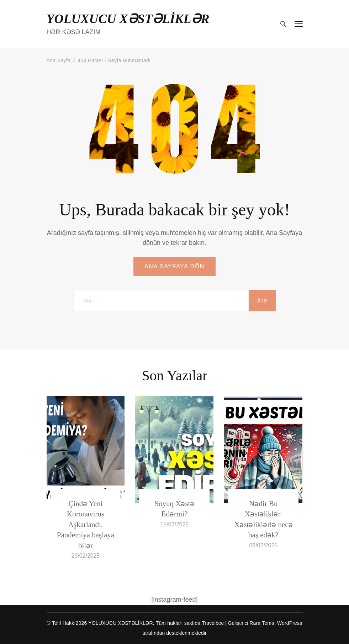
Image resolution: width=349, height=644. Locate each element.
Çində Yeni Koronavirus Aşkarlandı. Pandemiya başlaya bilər (86, 525)
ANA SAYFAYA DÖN (174, 266)
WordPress (290, 623)
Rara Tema (262, 623)
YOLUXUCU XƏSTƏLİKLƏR (128, 19)
